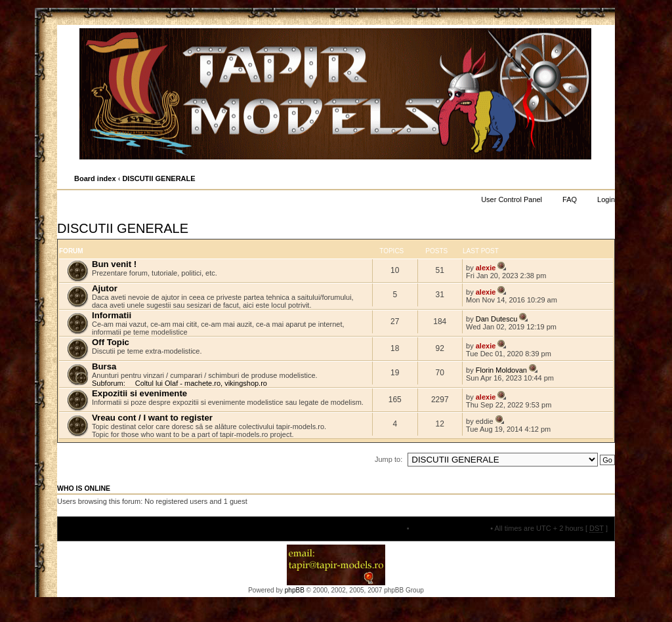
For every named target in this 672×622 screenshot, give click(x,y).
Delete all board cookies (450, 528)
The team (389, 528)
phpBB (295, 590)
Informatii (112, 315)
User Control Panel (512, 199)
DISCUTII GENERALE (158, 178)
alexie (486, 268)
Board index (95, 178)
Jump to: (388, 459)
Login (606, 199)
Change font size (604, 179)
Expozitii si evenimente (139, 393)
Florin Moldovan (501, 370)
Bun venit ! (114, 264)
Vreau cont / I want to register (152, 418)
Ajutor (105, 288)
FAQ (570, 199)
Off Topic (111, 342)
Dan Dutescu (497, 319)
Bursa (104, 366)
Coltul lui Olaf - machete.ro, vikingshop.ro (201, 383)
